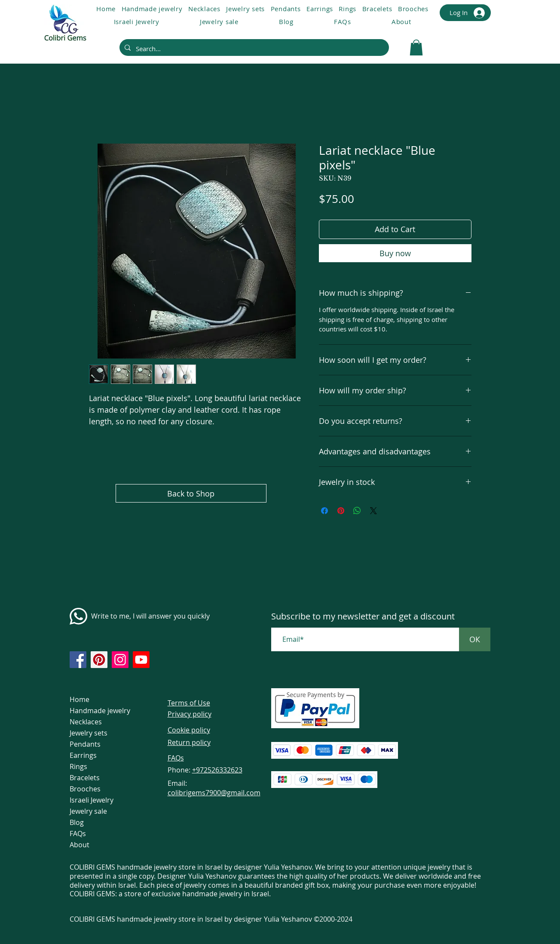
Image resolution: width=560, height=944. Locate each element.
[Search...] (253, 49)
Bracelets (85, 778)
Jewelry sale (88, 811)
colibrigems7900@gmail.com (214, 793)
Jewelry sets (89, 733)
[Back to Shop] (191, 493)
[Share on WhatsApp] (357, 511)
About (80, 845)
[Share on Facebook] (324, 511)
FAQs (78, 834)
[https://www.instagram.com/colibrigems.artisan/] (120, 660)
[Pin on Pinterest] (341, 511)
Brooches (85, 789)
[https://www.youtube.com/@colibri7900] (141, 660)
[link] (416, 48)
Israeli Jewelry (92, 800)
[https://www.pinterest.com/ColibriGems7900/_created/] (99, 660)
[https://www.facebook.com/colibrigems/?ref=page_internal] (78, 660)
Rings (78, 766)
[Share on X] (373, 511)
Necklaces (86, 722)
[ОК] (475, 639)
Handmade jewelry (100, 711)
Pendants (85, 744)
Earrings (83, 755)
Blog (77, 822)
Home (80, 699)
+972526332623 (217, 770)
